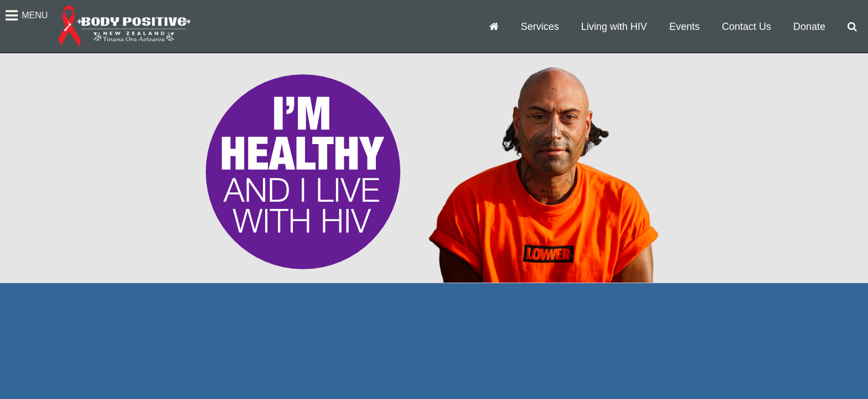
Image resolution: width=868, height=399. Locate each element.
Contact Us (746, 27)
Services (540, 27)
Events (684, 27)
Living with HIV (614, 27)
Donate (809, 27)
